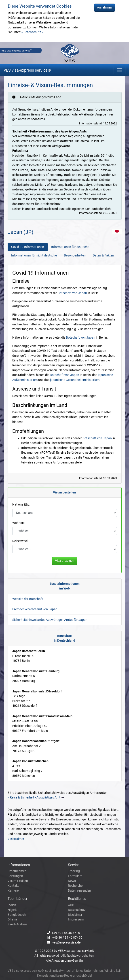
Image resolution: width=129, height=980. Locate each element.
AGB (71, 905)
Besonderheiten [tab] (75, 255)
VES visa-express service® (27, 70)
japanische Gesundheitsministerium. (75, 380)
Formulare (75, 876)
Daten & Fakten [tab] (103, 255)
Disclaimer (75, 915)
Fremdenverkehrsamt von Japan (35, 609)
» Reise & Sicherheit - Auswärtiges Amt (34, 797)
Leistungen (15, 876)
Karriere (13, 891)
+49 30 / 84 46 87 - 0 (66, 933)
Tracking (74, 871)
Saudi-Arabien (17, 924)
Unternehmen (17, 871)
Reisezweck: (21, 541)
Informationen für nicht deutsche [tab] (34, 255)
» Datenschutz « (33, 32)
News (72, 881)
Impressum (76, 919)
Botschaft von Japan (72, 293)
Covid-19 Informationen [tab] (28, 247)
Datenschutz (77, 910)
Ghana (12, 919)
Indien (12, 905)
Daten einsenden (79, 891)
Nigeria (13, 910)
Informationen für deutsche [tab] (70, 247)
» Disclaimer (16, 839)
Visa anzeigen (65, 561)
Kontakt (13, 886)
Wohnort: (19, 523)
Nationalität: (21, 505)
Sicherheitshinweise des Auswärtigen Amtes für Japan (50, 620)
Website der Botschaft (28, 599)
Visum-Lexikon (18, 881)
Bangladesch (17, 915)
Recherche (75, 886)
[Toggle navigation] (119, 70)
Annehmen (105, 7)
